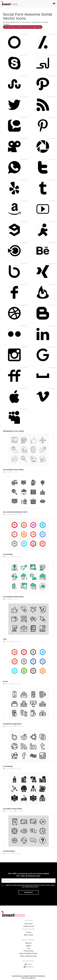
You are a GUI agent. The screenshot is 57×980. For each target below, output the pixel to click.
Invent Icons (26, 22)
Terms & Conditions (28, 978)
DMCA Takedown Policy (28, 956)
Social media (37, 22)
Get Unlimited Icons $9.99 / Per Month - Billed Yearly (23, 27)
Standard (6, 24)
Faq (28, 948)
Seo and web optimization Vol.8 (15, 512)
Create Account (29, 926)
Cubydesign (9, 514)
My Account (29, 924)
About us (28, 943)
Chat (5, 639)
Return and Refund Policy (28, 953)
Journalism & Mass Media (12, 809)
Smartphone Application (12, 724)
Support (29, 946)
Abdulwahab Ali (10, 726)
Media (7, 472)
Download (23, 34)
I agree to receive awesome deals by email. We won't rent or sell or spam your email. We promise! (30, 886)
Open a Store (28, 935)
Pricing (29, 932)
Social (5, 681)
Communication (9, 851)
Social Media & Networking (13, 470)
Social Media (8, 554)
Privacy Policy (29, 951)
